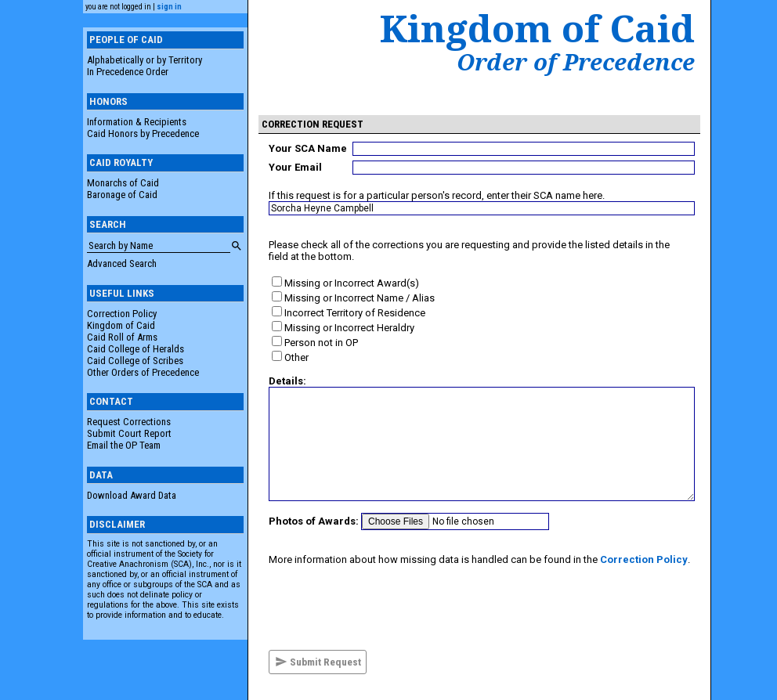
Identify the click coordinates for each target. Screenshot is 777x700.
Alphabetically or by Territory (145, 60)
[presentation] (388, 608)
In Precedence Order (128, 72)
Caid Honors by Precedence (143, 134)
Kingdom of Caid (121, 325)
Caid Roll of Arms (122, 337)
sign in (169, 7)
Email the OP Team (124, 445)
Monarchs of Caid (123, 183)
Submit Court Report (129, 433)
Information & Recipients (137, 122)
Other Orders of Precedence (143, 372)
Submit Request (318, 662)
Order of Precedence (576, 62)
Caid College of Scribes (135, 361)
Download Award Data (132, 495)
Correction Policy (122, 314)
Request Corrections (129, 422)
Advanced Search (122, 263)
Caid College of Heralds (136, 349)
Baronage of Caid (122, 195)
